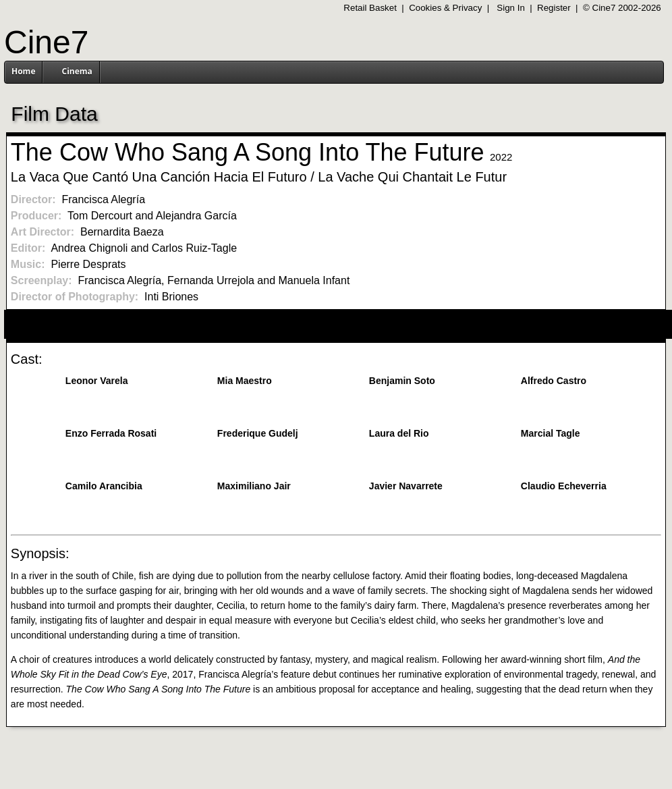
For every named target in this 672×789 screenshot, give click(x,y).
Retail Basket (370, 8)
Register (554, 8)
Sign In (511, 8)
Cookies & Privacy (445, 8)
